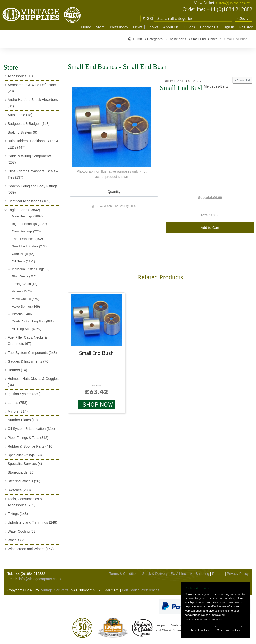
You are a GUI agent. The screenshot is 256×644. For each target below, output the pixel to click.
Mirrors (18, 411)
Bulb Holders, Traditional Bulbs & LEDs (33, 144)
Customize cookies (228, 630)
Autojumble (20, 115)
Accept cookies (200, 630)
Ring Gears (24, 276)
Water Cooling (22, 531)
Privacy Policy (238, 574)
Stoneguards (21, 472)
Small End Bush (96, 353)
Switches (19, 490)
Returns (218, 574)
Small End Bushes (29, 246)
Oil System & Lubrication (31, 429)
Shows (153, 27)
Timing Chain (25, 284)
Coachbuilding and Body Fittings (33, 189)
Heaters (17, 370)
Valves (22, 291)
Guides (189, 27)
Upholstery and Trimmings (32, 522)
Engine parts (24, 210)
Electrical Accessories (29, 201)
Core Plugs (23, 254)
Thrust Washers (27, 239)
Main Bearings (27, 216)
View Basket (204, 3)
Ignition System (24, 394)
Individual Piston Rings (31, 269)
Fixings (18, 514)
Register (246, 27)
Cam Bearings (26, 231)
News (138, 27)
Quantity (114, 192)
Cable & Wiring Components (30, 159)
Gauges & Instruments (29, 361)
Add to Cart (210, 228)
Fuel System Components (32, 353)
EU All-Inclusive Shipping (190, 574)
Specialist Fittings (25, 455)
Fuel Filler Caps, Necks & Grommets (27, 341)
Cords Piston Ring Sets (33, 321)
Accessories (22, 76)
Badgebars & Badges (29, 124)
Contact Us (209, 27)
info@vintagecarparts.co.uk (40, 579)
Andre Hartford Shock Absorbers (33, 103)
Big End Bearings (30, 224)
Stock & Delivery (155, 574)
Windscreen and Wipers (31, 549)
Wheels (17, 540)
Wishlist (242, 80)
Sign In (229, 27)
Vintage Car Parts (55, 590)
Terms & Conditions (124, 574)
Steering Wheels (24, 481)
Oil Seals (23, 261)
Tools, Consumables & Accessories (25, 502)
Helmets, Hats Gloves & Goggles (33, 382)
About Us (171, 27)
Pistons (22, 314)
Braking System (22, 132)
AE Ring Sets (27, 329)
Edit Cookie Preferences (141, 590)
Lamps (17, 403)
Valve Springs (26, 306)
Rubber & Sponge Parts (31, 446)
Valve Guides (26, 299)
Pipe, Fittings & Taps (28, 438)
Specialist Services (25, 464)
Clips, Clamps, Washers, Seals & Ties (33, 174)
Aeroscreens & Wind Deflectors (32, 88)
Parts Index (119, 27)
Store (100, 27)
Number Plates (23, 420)
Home (86, 27)
